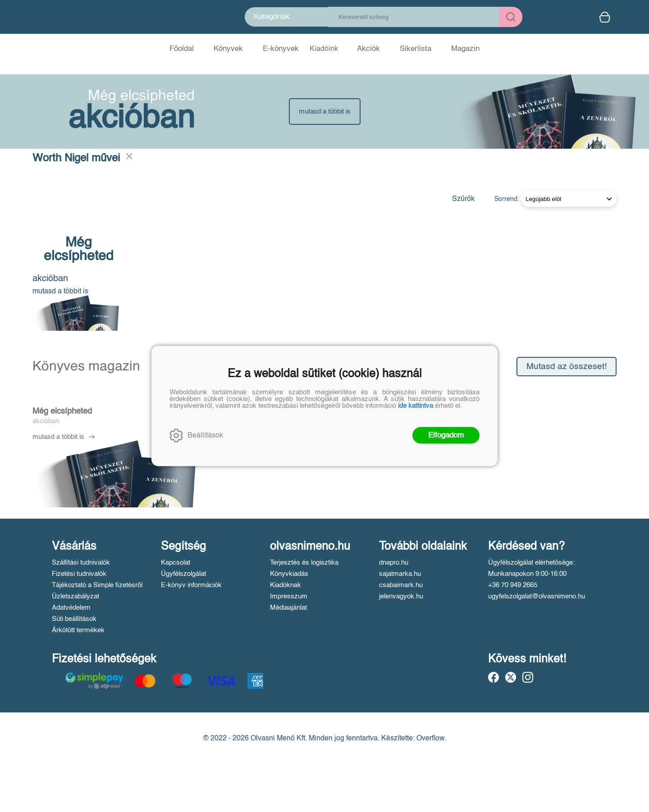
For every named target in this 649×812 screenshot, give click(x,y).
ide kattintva (416, 406)
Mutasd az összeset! (567, 367)
